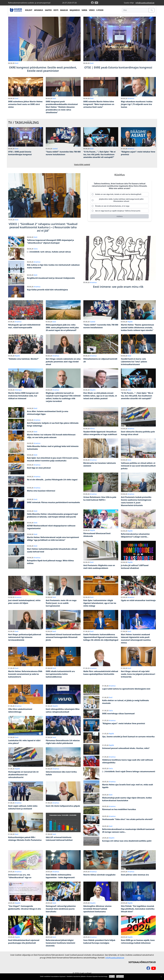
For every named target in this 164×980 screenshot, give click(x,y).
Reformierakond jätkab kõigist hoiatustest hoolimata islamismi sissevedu (60, 943)
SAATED (48, 10)
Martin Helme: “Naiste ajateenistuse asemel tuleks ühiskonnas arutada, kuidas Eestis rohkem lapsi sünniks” (137, 328)
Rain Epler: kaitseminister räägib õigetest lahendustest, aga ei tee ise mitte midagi (100, 603)
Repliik (130, 322)
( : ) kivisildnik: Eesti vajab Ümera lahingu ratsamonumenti (129, 771)
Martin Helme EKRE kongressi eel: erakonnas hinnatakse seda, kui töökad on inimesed (23, 396)
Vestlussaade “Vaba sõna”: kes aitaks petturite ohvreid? (127, 819)
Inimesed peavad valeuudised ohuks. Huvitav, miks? (126, 748)
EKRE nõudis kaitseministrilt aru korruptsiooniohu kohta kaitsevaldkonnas (60, 674)
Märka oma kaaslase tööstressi (41, 491)
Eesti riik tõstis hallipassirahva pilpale (63, 806)
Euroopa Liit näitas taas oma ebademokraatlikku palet (127, 841)
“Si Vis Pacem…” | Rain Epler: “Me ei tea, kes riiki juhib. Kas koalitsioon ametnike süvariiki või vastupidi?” (99, 154)
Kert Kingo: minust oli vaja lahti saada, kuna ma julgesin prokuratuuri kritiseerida (138, 674)
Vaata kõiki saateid (82, 164)
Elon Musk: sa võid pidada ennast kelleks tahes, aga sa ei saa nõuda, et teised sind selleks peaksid (100, 396)
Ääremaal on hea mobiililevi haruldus (119, 809)
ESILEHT (29, 10)
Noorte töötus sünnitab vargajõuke (99, 875)
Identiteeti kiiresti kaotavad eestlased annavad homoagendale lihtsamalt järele (63, 637)
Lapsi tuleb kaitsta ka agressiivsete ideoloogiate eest (126, 689)
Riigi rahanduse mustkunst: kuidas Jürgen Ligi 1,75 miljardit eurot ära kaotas (137, 104)
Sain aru (112, 976)
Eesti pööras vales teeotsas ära (135, 875)
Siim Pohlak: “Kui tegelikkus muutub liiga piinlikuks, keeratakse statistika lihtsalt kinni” (138, 909)
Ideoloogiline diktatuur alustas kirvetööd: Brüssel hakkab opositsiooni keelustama (97, 909)
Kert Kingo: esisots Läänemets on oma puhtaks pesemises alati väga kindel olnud (63, 362)
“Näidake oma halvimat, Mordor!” (23, 359)
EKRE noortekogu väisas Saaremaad (118, 714)
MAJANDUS (75, 10)
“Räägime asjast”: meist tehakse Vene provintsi (124, 723)
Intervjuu (18, 390)
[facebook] (93, 3)
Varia (36, 249)
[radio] (120, 194)
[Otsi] (135, 10)
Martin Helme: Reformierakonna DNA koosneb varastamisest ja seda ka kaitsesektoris (25, 674)
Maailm (93, 390)
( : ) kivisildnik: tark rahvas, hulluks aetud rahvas (49, 252)
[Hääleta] (120, 216)
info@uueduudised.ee (145, 3)
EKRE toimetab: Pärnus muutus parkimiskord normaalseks (53, 502)
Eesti (17, 63)
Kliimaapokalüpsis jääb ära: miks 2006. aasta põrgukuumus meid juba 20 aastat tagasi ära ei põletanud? (62, 328)
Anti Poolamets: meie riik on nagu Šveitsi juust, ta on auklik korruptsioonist (61, 603)
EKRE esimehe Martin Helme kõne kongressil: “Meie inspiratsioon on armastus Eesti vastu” (99, 104)
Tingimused (120, 976)
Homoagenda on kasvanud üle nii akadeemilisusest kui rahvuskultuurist (23, 775)
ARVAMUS (39, 10)
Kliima (92, 429)
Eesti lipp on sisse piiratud (39, 468)
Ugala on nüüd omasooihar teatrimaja (138, 600)
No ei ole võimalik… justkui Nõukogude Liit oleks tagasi (52, 480)
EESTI (56, 10)
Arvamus (131, 98)
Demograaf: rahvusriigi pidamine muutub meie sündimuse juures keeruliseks (61, 909)
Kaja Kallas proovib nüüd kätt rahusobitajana (47, 290)
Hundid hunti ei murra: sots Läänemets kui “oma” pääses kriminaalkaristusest (134, 362)
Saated (55, 149)
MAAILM (64, 10)
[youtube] (96, 3)
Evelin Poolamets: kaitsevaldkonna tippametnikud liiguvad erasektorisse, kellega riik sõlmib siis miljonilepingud (101, 637)
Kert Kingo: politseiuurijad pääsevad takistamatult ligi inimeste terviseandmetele (25, 637)
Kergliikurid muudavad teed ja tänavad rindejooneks (51, 278)
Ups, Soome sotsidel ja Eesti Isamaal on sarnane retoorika (128, 737)
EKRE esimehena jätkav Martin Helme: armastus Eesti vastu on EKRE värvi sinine (25, 104)
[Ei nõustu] (161, 977)
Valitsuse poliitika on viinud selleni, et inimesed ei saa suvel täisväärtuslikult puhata (138, 466)
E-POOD (100, 10)
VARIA (84, 10)
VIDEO (92, 10)
